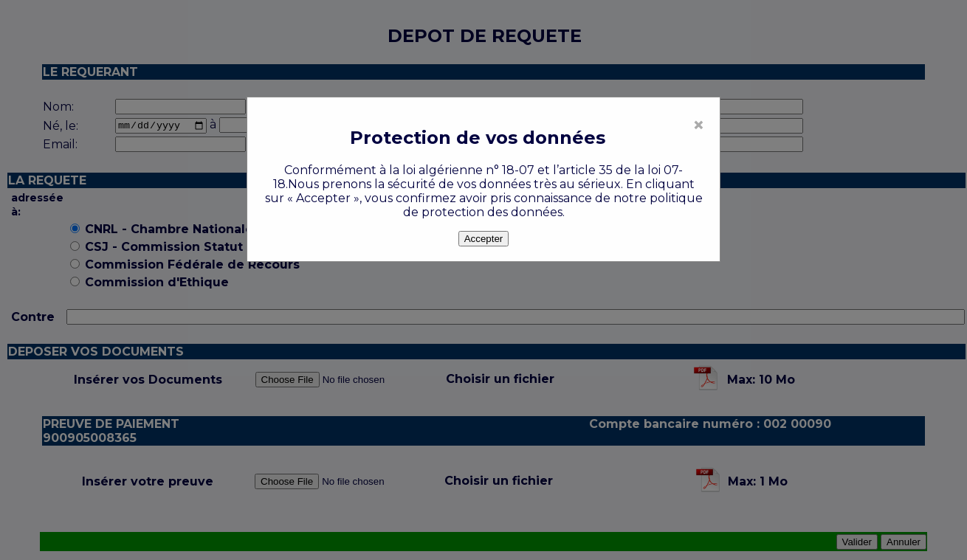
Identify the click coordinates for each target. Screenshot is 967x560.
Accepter (484, 239)
